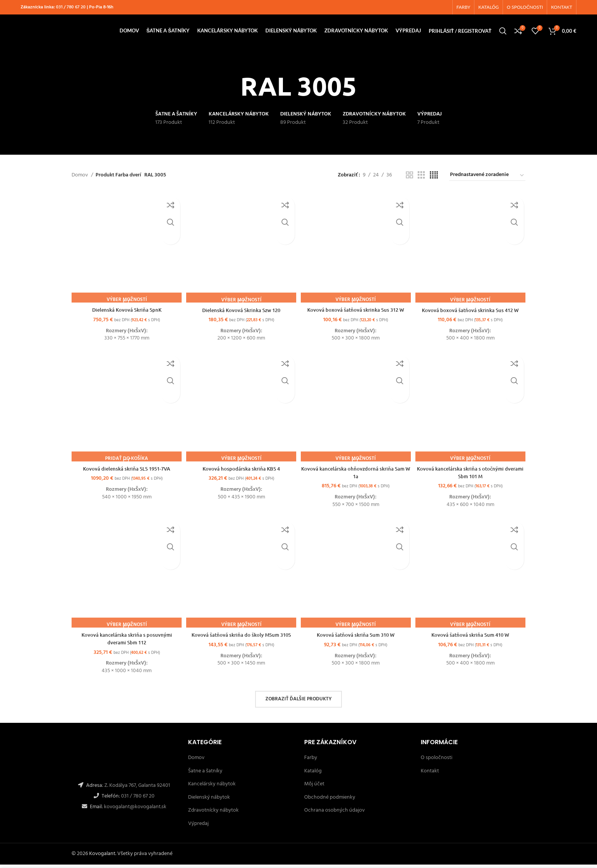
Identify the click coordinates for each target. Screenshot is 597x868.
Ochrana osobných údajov (334, 814)
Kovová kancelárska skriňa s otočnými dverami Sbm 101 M (472, 475)
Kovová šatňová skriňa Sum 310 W (356, 638)
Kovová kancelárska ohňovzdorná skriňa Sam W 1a (356, 475)
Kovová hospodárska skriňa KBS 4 (241, 472)
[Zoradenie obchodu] (487, 180)
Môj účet (314, 787)
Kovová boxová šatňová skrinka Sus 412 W (472, 312)
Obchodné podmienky (330, 801)
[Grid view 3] (421, 180)
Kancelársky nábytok (212, 787)
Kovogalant (102, 857)
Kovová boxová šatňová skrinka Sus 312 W (356, 312)
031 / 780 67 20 (71, 8)
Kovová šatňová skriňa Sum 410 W (472, 638)
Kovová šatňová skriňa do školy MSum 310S (241, 638)
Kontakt (430, 774)
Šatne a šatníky (205, 774)
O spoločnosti (437, 761)
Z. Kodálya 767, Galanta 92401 (137, 789)
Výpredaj (198, 827)
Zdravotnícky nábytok (213, 814)
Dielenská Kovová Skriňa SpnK (126, 312)
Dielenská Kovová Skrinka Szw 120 (241, 312)
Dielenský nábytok (209, 801)
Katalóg (313, 774)
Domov (80, 180)
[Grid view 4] (434, 180)
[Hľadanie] (503, 34)
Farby (311, 761)
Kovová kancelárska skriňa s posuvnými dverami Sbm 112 (125, 642)
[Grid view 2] (409, 180)
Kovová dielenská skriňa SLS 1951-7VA (126, 472)
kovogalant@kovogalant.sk (135, 810)
